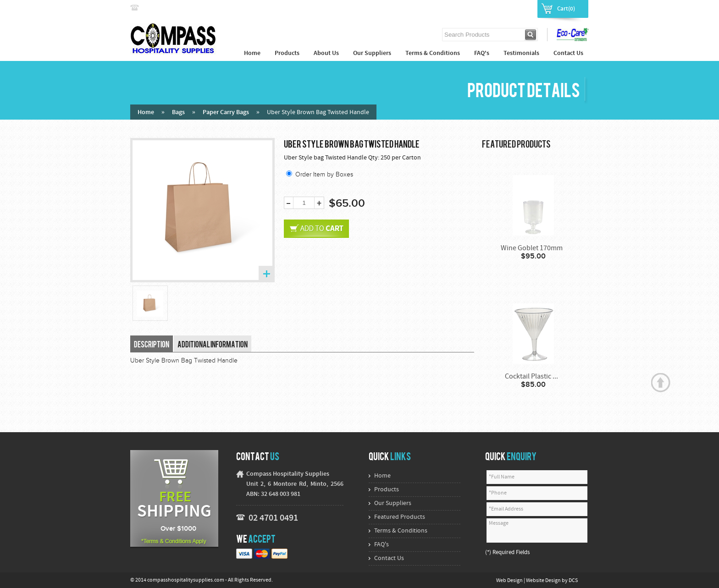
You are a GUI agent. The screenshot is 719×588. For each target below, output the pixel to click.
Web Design (510, 581)
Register (520, 8)
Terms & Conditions (433, 53)
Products (287, 53)
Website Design (544, 581)
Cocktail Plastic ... (531, 377)
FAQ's (482, 53)
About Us (326, 53)
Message (537, 530)
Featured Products (400, 517)
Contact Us (568, 53)
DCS (573, 581)
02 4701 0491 (273, 518)
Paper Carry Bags (226, 113)
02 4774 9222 (161, 8)
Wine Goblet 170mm (532, 248)
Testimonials (521, 53)
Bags (178, 113)
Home (252, 53)
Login (494, 8)
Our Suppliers (372, 53)
